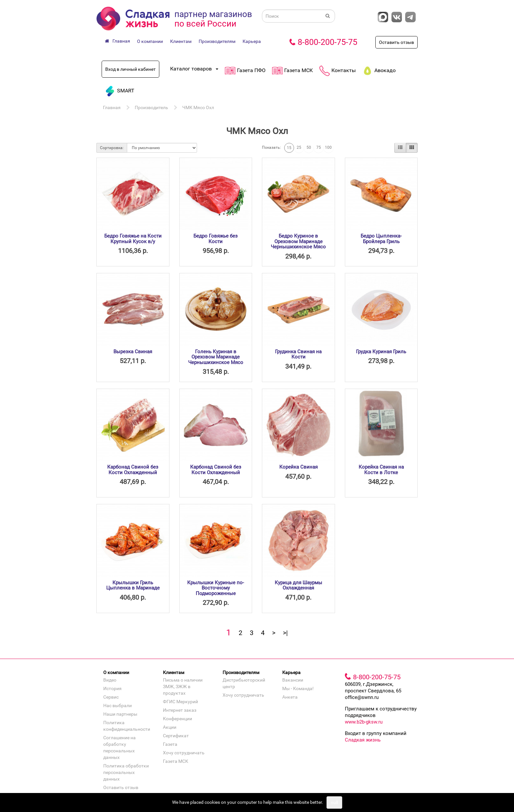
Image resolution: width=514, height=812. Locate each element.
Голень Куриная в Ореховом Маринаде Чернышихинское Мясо (216, 357)
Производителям (217, 41)
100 (328, 147)
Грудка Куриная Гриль (381, 352)
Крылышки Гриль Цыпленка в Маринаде (133, 585)
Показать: (271, 147)
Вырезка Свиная (133, 352)
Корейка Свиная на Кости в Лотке (381, 470)
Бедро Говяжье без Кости (216, 239)
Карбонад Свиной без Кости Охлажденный (133, 470)
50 (309, 147)
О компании (150, 41)
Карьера (252, 41)
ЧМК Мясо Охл (198, 107)
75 (319, 147)
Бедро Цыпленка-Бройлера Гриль (381, 239)
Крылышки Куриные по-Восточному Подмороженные (216, 588)
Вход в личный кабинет (130, 69)
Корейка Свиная (298, 467)
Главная (112, 107)
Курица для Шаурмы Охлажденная (298, 585)
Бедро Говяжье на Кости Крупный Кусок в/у (133, 239)
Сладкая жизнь (363, 740)
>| (285, 633)
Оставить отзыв (396, 42)
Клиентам (181, 41)
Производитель (151, 107)
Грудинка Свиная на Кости (298, 354)
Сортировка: (112, 148)
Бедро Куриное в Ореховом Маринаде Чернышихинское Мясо (298, 241)
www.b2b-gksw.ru (364, 722)
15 (289, 148)
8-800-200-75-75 (327, 42)
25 (299, 147)
